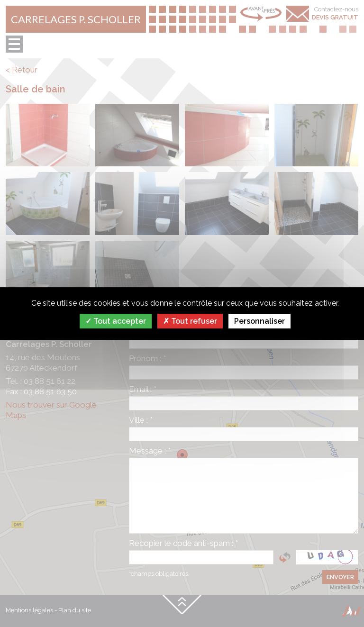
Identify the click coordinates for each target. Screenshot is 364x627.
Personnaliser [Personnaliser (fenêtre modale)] (259, 321)
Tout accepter (116, 321)
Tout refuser (190, 321)
